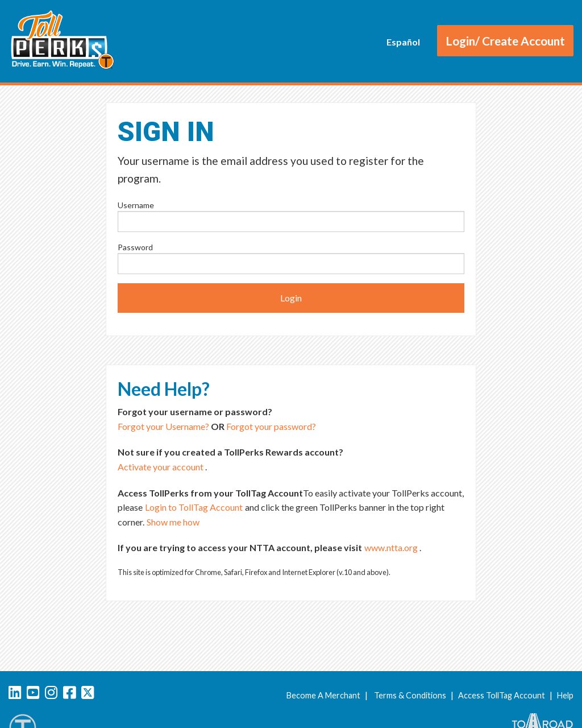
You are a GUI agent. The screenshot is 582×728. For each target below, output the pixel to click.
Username (136, 205)
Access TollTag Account (502, 695)
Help (565, 695)
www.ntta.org (391, 547)
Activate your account (161, 467)
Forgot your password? (271, 426)
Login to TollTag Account (194, 507)
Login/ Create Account (505, 41)
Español (403, 42)
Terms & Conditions (410, 695)
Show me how (173, 522)
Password (135, 247)
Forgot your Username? (163, 426)
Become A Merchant (323, 695)
